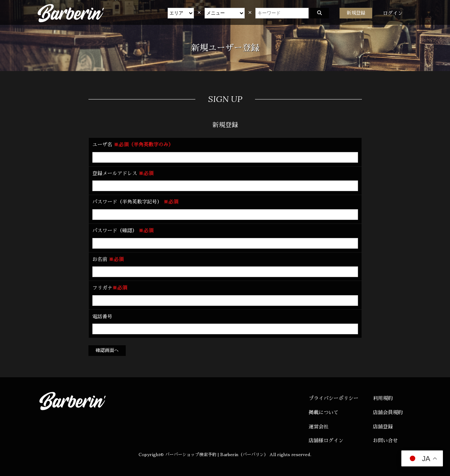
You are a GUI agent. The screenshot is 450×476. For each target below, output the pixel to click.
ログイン (393, 13)
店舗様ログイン (326, 440)
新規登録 (356, 13)
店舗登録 (383, 427)
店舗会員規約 (388, 412)
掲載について (324, 412)
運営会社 (319, 427)
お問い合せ (385, 440)
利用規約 (383, 398)
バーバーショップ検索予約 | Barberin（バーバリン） (217, 455)
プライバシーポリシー (334, 398)
